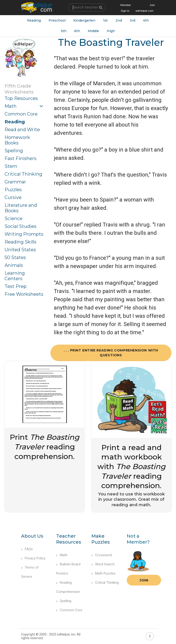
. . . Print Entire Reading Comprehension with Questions (111, 353)
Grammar (15, 182)
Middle (93, 31)
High (111, 31)
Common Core (21, 114)
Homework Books (17, 140)
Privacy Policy (33, 558)
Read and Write (22, 130)
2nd (119, 20)
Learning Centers (15, 276)
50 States (15, 257)
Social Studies (21, 226)
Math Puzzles (103, 573)
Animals (14, 265)
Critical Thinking (23, 174)
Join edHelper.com (145, 8)
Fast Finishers (21, 158)
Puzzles (13, 190)
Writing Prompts (24, 234)
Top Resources (21, 98)
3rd (132, 20)
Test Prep (16, 286)
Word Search (103, 564)
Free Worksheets (24, 294)
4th (146, 20)
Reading (34, 20)
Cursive (13, 197)
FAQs (27, 549)
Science (14, 218)
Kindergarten (84, 20)
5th (64, 31)
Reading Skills (21, 242)
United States (20, 250)
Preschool (57, 20)
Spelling (14, 151)
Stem (11, 166)
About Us (32, 536)
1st (105, 20)
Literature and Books (21, 208)
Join (144, 580)
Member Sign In (126, 8)
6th (77, 31)
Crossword (102, 555)
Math (11, 106)
